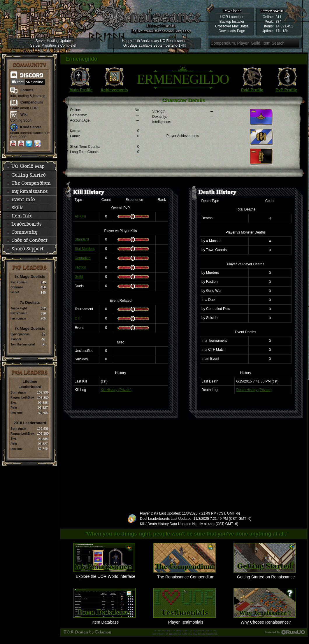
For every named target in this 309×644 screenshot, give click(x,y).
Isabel (15, 292)
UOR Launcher (232, 17)
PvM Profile (252, 90)
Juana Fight (19, 308)
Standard (82, 239)
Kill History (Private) (116, 390)
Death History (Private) (254, 390)
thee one (16, 413)
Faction (80, 267)
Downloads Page (232, 31)
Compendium (32, 102)
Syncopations (20, 334)
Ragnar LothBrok (22, 398)
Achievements (114, 90)
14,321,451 (284, 26)
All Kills (80, 216)
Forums (27, 90)
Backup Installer (232, 22)
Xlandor (16, 339)
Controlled (83, 258)
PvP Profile (286, 90)
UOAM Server (30, 127)
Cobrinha (17, 287)
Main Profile (81, 90)
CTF (78, 318)
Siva (14, 403)
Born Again (18, 393)
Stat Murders (85, 249)
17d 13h (282, 31)
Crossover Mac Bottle (232, 26)
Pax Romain (19, 282)
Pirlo (14, 408)
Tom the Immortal (23, 344)
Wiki (24, 115)
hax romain (18, 319)
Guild (79, 277)
